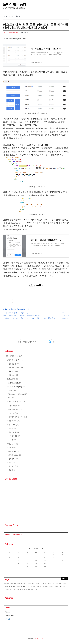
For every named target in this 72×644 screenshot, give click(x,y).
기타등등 (6, 309)
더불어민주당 (30, 589)
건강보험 (19, 583)
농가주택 (44, 583)
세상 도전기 (13, 425)
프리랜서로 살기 (16, 367)
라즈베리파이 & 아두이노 (18, 417)
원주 (41, 586)
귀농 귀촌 (13, 428)
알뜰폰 (37, 589)
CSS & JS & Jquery (17, 387)
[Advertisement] (36, 502)
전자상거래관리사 (16, 436)
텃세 (11, 586)
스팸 (14, 589)
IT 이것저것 (14, 406)
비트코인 (59, 583)
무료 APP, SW (15, 409)
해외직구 (46, 586)
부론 (64, 586)
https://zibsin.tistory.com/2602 (15, 38)
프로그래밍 (13, 379)
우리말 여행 (14, 448)
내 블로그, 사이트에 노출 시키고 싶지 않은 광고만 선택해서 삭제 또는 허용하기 (28, 318)
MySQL (12, 390)
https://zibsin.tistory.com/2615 (15, 229)
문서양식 (13, 459)
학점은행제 (14, 432)
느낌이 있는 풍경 (14, 4)
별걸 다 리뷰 (14, 371)
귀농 (27, 586)
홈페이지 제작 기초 (17, 402)
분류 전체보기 (13, 356)
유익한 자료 (14, 451)
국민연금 (13, 583)
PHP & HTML (15, 383)
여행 (12, 463)
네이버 (57, 586)
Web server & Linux (18, 394)
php (61, 586)
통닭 (14, 586)
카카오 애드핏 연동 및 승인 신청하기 (14, 313)
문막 (18, 589)
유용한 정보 (14, 421)
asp (31, 586)
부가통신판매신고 (32, 583)
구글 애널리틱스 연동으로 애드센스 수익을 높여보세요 (20, 315)
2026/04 (36, 548)
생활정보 (13, 375)
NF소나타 (36, 586)
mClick (37, 638)
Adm (44, 638)
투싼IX (38, 583)
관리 (6, 16)
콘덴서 (64, 583)
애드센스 (13, 309)
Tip (11, 398)
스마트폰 (13, 413)
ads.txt (52, 586)
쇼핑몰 (12, 440)
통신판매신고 (8, 589)
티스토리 (23, 589)
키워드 (25, 583)
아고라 (13, 470)
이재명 (23, 586)
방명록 (18, 16)
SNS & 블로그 (15, 455)
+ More (64, 579)
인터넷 (18, 586)
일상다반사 (14, 364)
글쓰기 (11, 16)
